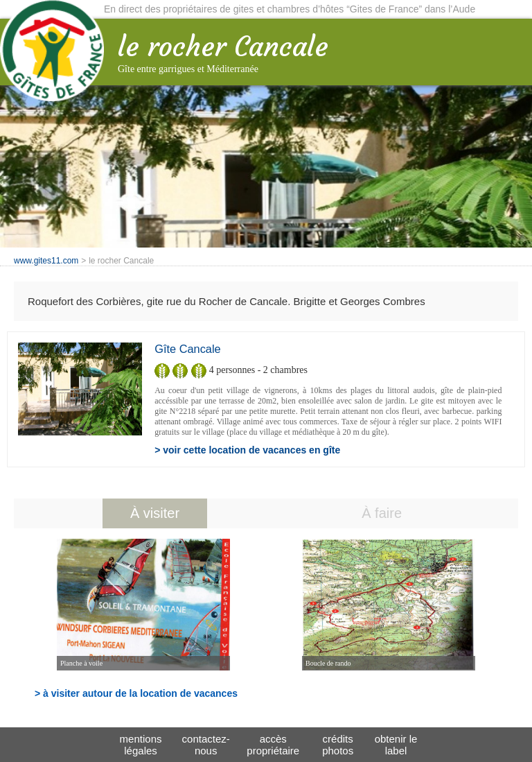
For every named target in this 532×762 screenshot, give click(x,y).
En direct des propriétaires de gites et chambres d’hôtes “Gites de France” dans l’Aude (290, 9)
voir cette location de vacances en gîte (251, 450)
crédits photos (338, 745)
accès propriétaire (273, 745)
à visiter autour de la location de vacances (140, 693)
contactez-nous (206, 745)
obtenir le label (396, 745)
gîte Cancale (188, 349)
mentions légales (141, 745)
